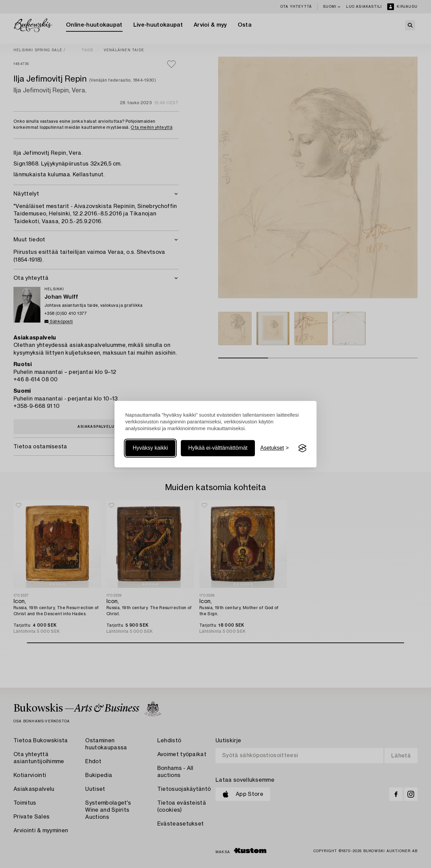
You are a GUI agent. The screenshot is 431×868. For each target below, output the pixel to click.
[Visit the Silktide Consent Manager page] (302, 448)
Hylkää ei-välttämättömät (218, 448)
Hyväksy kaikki (150, 448)
